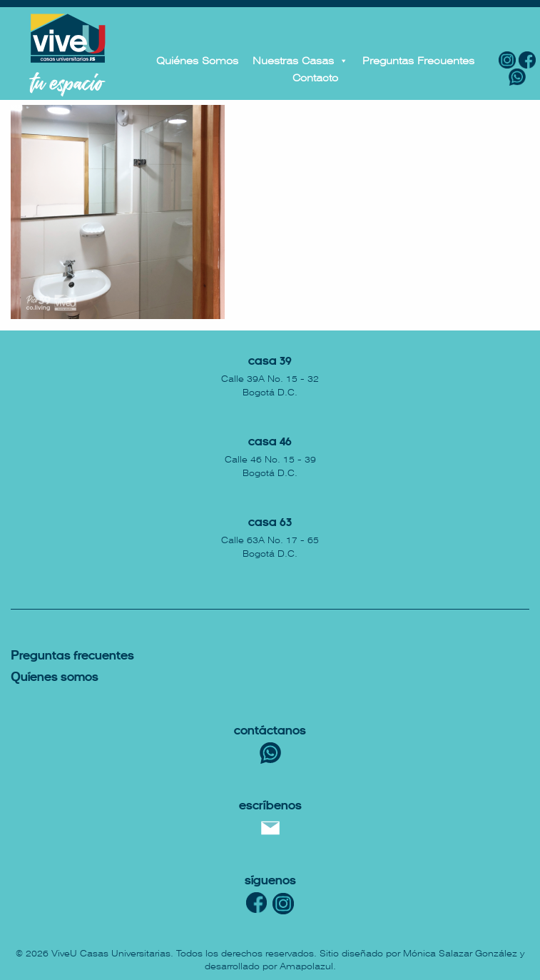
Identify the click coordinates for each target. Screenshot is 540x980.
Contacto (315, 78)
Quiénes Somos (197, 61)
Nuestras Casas (300, 61)
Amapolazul (306, 966)
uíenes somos (55, 678)
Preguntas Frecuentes (418, 61)
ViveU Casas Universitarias (111, 954)
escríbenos (270, 806)
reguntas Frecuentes (72, 656)
